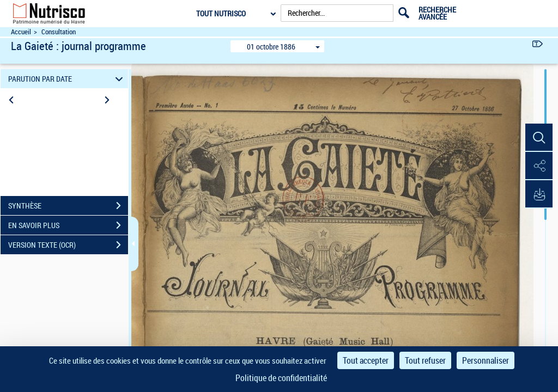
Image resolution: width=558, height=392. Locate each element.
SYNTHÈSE (68, 206)
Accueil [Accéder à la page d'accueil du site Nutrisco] (21, 32)
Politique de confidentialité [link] (281, 378)
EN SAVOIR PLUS (68, 225)
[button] (539, 138)
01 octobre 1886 (271, 47)
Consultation (59, 32)
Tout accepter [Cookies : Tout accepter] (366, 360)
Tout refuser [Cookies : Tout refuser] (425, 360)
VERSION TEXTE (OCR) (68, 245)
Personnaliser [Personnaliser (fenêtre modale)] (486, 360)
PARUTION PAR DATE (67, 79)
